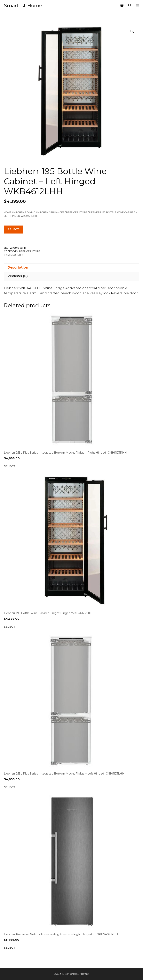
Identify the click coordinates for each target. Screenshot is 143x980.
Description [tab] (18, 267)
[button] (132, 31)
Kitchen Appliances (51, 212)
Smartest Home (23, 5)
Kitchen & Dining (24, 212)
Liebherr (17, 255)
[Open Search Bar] (130, 5)
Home (8, 212)
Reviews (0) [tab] (18, 276)
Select (13, 229)
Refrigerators (77, 212)
